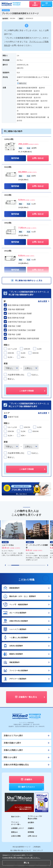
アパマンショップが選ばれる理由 (35, 817)
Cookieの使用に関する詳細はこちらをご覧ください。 (21, 858)
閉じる (27, 863)
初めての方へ (16, 817)
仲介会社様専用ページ (21, 847)
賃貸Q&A (15, 832)
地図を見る (22, 83)
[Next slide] (48, 565)
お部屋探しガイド (17, 828)
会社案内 (31, 822)
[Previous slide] (5, 565)
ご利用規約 (37, 847)
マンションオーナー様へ (16, 823)
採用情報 (31, 832)
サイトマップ (38, 850)
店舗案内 (31, 828)
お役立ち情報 (16, 836)
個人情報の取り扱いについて (21, 850)
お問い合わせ (32, 836)
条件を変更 (44, 301)
